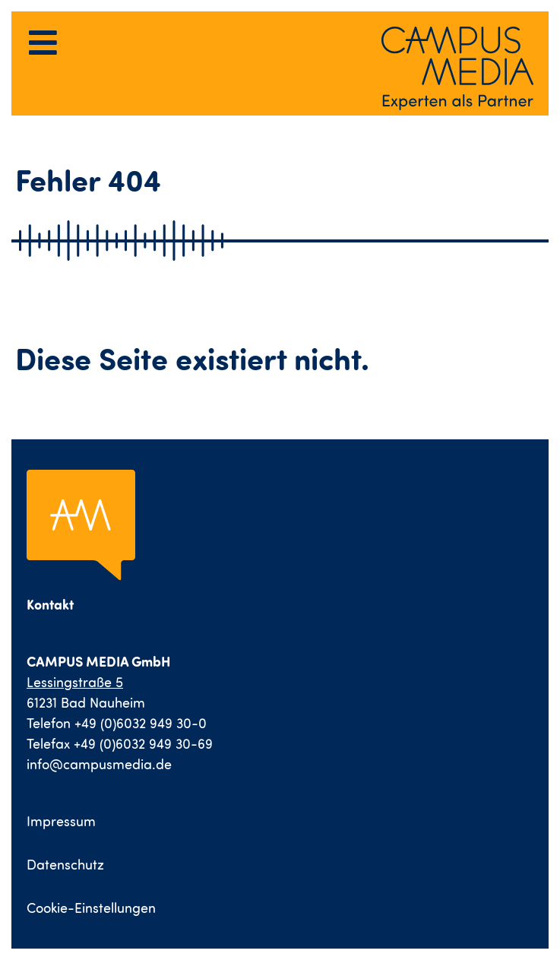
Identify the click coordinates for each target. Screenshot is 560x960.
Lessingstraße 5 (75, 682)
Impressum (61, 821)
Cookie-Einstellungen (91, 908)
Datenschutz (65, 865)
